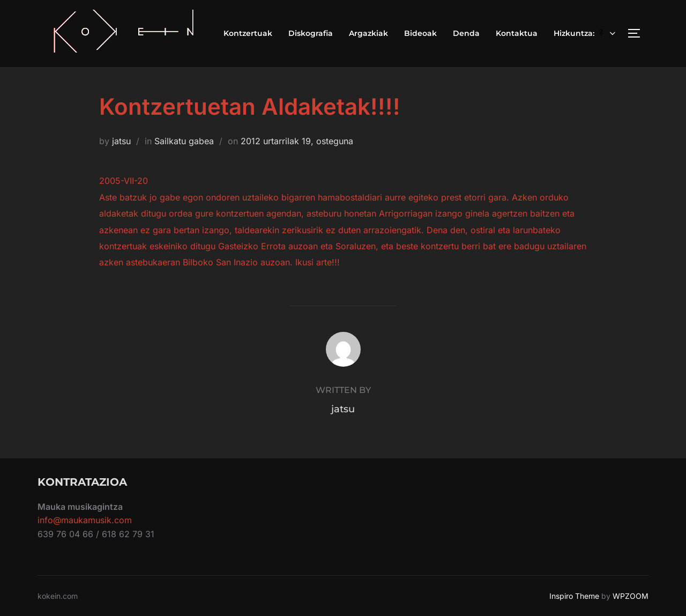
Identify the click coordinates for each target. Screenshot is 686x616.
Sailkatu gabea (184, 141)
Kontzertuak (248, 33)
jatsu (121, 141)
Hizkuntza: (586, 33)
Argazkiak (368, 33)
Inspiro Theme (574, 596)
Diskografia (311, 33)
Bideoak (420, 33)
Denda (466, 33)
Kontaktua (517, 33)
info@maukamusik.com (85, 520)
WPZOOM (631, 596)
